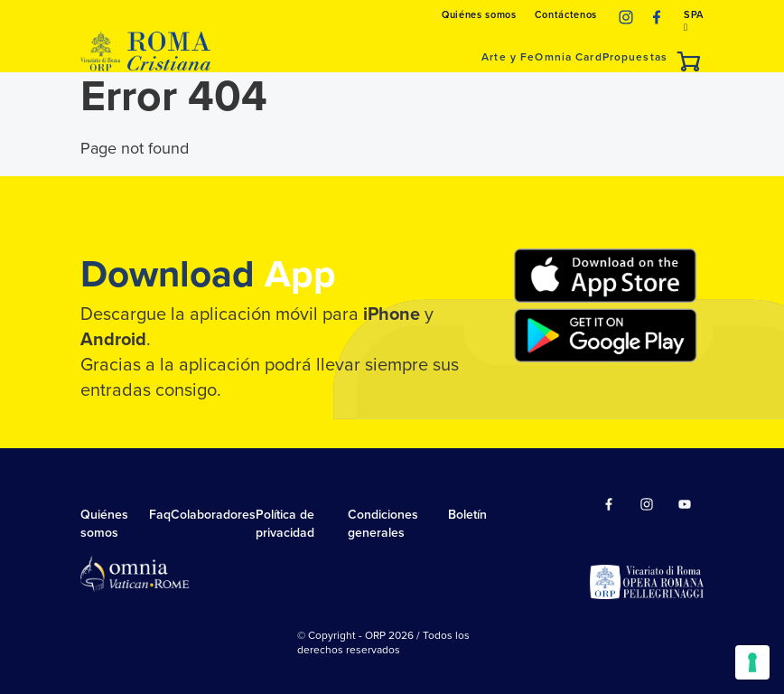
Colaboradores (213, 515)
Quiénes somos (479, 15)
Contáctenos (566, 15)
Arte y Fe (508, 57)
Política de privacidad (285, 524)
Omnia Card (568, 57)
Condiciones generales (383, 524)
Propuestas (635, 57)
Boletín (467, 515)
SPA (694, 21)
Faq (160, 515)
